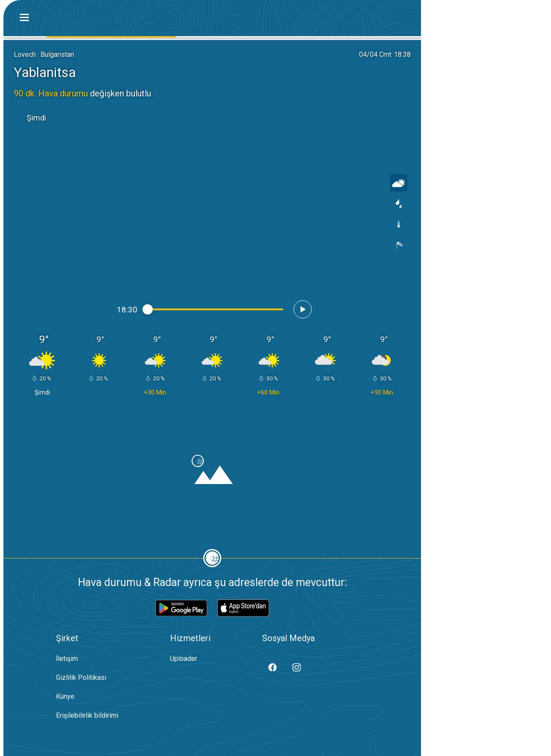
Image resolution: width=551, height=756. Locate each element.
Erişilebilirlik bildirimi (87, 715)
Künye (65, 696)
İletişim (67, 659)
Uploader (184, 659)
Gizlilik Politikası (81, 677)
